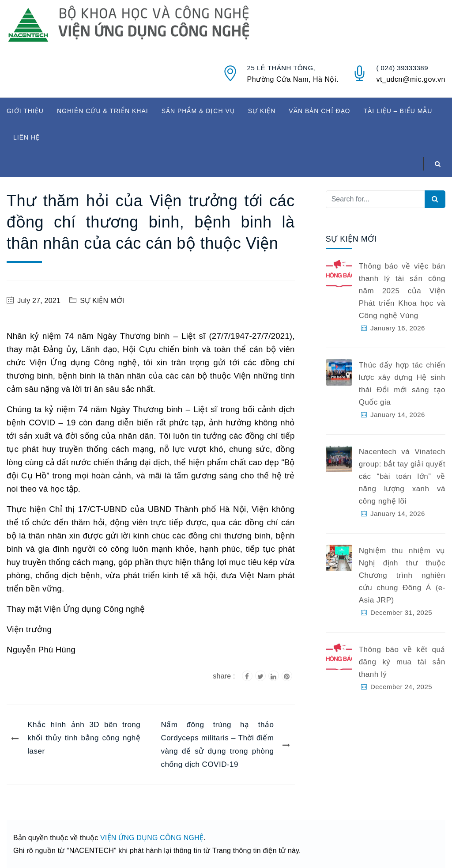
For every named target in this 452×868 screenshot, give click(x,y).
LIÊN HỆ (26, 137)
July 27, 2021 (39, 301)
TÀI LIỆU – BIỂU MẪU (398, 111)
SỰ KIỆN (262, 111)
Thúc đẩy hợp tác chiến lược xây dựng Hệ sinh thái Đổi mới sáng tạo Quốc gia (402, 384)
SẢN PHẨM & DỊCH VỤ (198, 111)
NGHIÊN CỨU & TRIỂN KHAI (103, 111)
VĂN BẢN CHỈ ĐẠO (319, 111)
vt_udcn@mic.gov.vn (411, 79)
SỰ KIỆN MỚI (102, 301)
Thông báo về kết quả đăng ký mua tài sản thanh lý (402, 662)
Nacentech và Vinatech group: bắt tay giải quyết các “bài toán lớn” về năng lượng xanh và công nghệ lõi (402, 476)
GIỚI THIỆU (25, 111)
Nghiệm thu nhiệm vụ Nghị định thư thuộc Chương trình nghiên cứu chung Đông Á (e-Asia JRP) (402, 575)
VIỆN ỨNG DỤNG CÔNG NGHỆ (152, 838)
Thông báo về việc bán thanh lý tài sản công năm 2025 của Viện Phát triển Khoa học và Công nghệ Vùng (402, 291)
